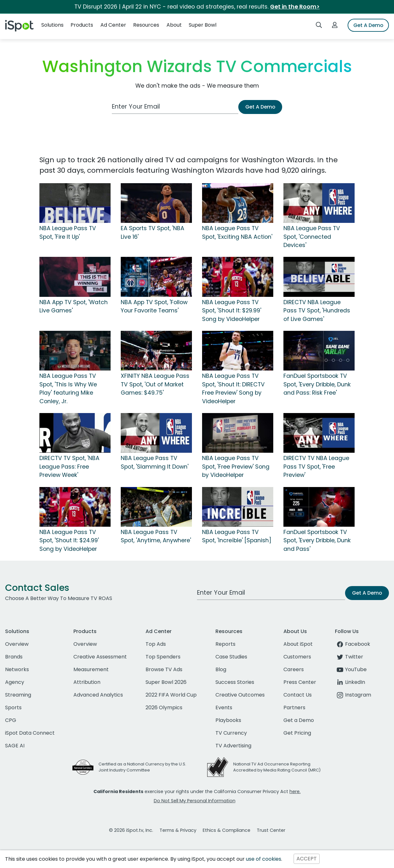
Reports (225, 644)
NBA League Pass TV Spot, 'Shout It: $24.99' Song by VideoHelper (69, 541)
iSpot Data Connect (30, 733)
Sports (13, 708)
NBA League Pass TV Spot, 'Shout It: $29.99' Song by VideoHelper (232, 311)
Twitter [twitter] (349, 657)
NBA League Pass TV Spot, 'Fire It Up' (68, 232)
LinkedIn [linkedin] (350, 682)
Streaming (18, 695)
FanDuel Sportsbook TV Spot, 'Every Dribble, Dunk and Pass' (317, 541)
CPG (11, 720)
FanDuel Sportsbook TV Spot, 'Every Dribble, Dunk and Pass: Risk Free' (317, 384)
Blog (221, 669)
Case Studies (231, 657)
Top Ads (156, 644)
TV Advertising (233, 746)
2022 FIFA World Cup (171, 695)
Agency (15, 682)
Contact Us (298, 695)
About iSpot (298, 644)
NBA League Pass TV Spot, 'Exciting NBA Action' (237, 232)
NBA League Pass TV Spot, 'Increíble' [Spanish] (237, 536)
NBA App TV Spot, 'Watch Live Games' (74, 306)
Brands (14, 657)
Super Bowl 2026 (166, 682)
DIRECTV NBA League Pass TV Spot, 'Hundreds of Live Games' (317, 311)
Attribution (87, 682)
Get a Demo (299, 720)
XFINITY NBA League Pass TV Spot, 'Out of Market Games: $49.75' (155, 384)
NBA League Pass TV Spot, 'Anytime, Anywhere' (156, 536)
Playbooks (228, 720)
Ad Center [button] (113, 25)
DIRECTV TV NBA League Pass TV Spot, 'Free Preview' (316, 467)
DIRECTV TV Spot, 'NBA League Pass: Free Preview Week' (69, 467)
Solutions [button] (52, 25)
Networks (17, 669)
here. (295, 791)
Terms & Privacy (178, 830)
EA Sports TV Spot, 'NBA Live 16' (153, 232)
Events (224, 708)
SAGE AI (15, 746)
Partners (294, 708)
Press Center (300, 682)
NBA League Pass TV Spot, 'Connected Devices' (312, 237)
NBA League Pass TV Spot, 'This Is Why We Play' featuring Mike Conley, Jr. (68, 388)
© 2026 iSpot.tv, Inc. (131, 830)
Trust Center (271, 830)
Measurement (91, 669)
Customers (297, 657)
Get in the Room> (295, 7)
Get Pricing (297, 733)
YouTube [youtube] (351, 669)
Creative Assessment (100, 657)
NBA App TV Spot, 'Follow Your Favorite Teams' (154, 306)
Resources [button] (146, 25)
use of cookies (264, 859)
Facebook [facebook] (353, 644)
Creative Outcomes (240, 695)
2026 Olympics (164, 708)
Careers (294, 669)
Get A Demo (368, 25)
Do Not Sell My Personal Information (195, 801)
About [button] (174, 25)
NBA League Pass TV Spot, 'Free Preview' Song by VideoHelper (236, 467)
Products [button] (82, 25)
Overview (17, 644)
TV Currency (231, 733)
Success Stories (235, 682)
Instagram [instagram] (353, 695)
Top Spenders (163, 657)
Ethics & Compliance (227, 830)
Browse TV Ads (164, 669)
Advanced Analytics (98, 695)
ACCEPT (307, 859)
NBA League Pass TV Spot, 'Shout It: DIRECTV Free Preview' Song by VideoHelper (233, 388)
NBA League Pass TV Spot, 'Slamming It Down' (155, 462)
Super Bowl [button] (203, 25)
